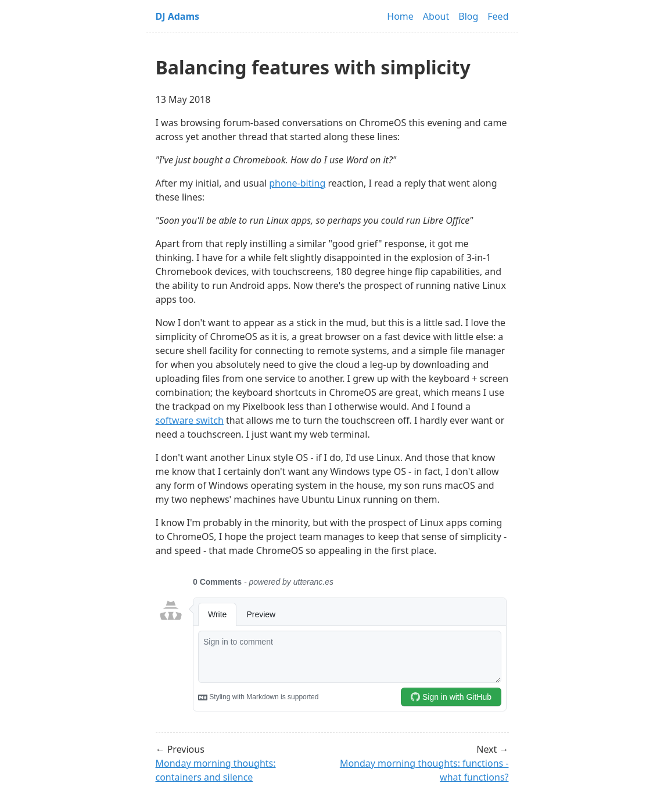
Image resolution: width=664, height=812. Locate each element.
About (436, 16)
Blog (468, 16)
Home (400, 16)
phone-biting (297, 183)
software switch (190, 420)
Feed (498, 16)
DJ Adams (178, 16)
